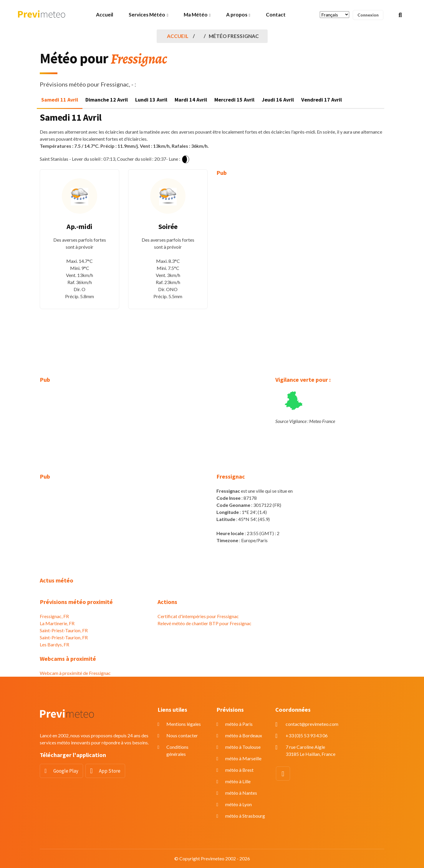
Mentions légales (184, 724)
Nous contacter (182, 735)
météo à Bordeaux (244, 735)
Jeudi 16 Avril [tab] (278, 100)
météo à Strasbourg (245, 816)
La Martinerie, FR (57, 623)
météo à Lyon (238, 804)
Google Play (66, 771)
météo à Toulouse (243, 747)
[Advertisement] (256, 272)
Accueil (105, 15)
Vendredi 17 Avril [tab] (322, 100)
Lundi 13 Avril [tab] (151, 100)
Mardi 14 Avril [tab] (191, 100)
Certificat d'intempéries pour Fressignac (198, 616)
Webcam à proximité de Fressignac (75, 673)
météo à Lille (238, 781)
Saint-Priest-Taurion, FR (64, 630)
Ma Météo (196, 15)
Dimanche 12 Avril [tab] (107, 100)
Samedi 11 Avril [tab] (60, 100)
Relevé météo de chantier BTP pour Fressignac (204, 623)
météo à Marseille (243, 758)
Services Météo (147, 15)
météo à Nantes (241, 793)
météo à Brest (239, 770)
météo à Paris (239, 724)
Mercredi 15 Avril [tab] (234, 100)
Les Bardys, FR (54, 644)
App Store (110, 771)
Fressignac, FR (54, 616)
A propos (237, 15)
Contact (276, 15)
